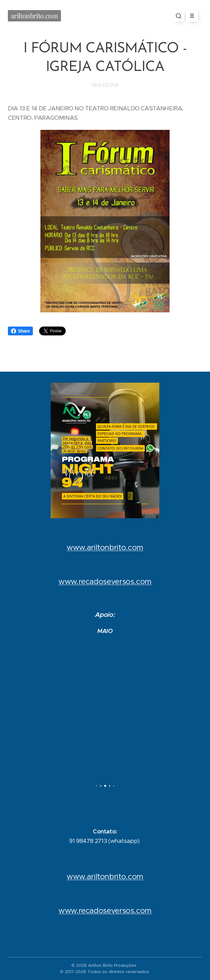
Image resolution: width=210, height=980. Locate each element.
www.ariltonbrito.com (105, 548)
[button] (178, 16)
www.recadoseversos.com (105, 582)
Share (20, 331)
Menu (190, 16)
